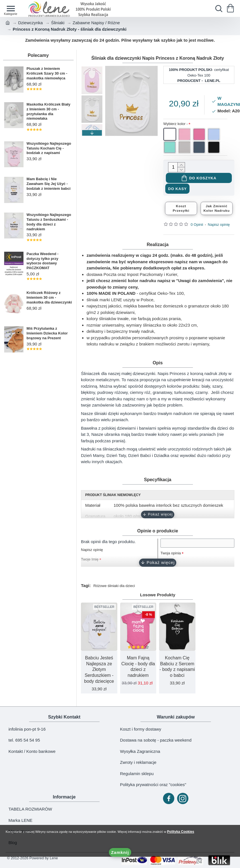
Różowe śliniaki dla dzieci (117, 588)
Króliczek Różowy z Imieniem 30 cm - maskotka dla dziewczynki (49, 297)
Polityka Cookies (193, 831)
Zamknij (120, 852)
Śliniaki (58, 23)
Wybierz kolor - (176, 124)
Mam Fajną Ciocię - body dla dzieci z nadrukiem (138, 669)
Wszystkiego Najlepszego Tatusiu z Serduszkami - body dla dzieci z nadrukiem (49, 222)
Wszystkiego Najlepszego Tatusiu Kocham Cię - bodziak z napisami (49, 148)
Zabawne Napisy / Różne (96, 23)
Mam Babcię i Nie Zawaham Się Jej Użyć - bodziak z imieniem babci (49, 184)
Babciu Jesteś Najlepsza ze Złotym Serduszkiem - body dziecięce (99, 672)
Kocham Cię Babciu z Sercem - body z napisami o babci (177, 669)
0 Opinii (197, 226)
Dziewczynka (30, 23)
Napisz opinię (219, 226)
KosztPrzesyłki (181, 209)
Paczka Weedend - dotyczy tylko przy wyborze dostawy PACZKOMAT (42, 261)
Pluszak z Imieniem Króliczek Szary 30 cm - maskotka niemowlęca (47, 73)
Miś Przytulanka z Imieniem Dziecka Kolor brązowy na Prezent (47, 333)
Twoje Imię (91, 561)
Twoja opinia (172, 558)
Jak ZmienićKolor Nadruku (217, 209)
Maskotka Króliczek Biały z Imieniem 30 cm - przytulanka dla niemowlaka (48, 111)
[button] (92, 133)
